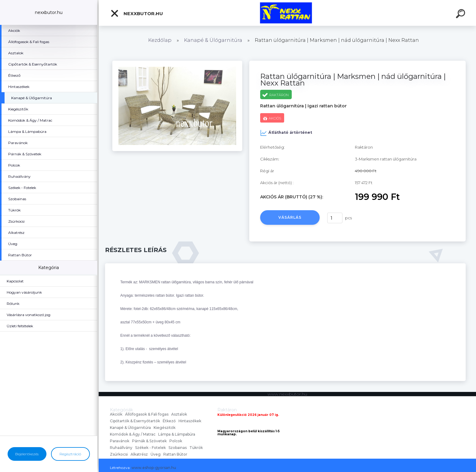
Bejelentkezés (27, 454)
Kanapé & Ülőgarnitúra (213, 40)
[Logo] (287, 13)
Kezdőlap (160, 40)
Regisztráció (70, 454)
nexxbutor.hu (137, 13)
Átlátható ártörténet (286, 133)
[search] (461, 15)
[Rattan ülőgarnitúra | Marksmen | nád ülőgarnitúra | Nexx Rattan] (177, 63)
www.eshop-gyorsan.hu (154, 468)
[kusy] (335, 218)
